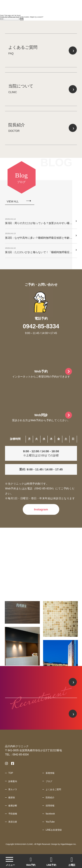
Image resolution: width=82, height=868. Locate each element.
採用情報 (50, 806)
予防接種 (13, 814)
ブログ (49, 781)
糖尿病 (12, 798)
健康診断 (13, 806)
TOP (11, 773)
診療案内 (13, 781)
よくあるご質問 (53, 789)
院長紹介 (50, 798)
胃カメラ (13, 789)
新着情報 (50, 773)
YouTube (50, 822)
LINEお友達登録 (54, 830)
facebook (50, 814)
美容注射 (13, 822)
